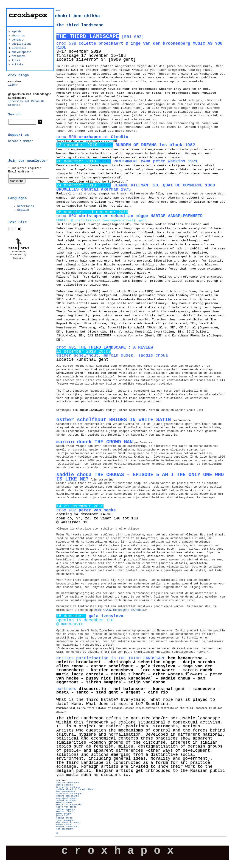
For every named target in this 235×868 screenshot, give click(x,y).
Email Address (21, 172)
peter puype (64, 814)
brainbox (18, 56)
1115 (13, 85)
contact (17, 40)
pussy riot (63, 816)
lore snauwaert (66, 820)
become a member (21, 141)
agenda (17, 32)
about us (18, 36)
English (23, 210)
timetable (19, 48)
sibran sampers (66, 809)
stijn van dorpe (66, 807)
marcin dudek (64, 803)
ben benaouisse (66, 792)
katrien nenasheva (68, 783)
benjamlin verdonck (68, 787)
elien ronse (64, 825)
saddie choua (64, 818)
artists (17, 65)
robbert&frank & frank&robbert (76, 789)
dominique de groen (68, 822)
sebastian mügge (66, 800)
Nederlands (26, 206)
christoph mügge (66, 798)
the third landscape (80, 25)
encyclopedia (22, 52)
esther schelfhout (68, 827)
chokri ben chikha (68, 796)
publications (22, 44)
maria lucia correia (69, 805)
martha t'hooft (66, 811)
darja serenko (65, 785)
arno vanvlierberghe (69, 794)
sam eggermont (65, 829)
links (16, 60)
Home (58, 10)
